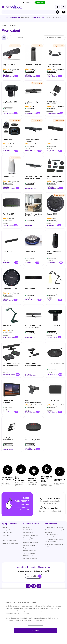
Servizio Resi (28, 530)
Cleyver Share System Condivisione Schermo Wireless (33, 364)
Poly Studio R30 (9, 65)
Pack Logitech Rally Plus (54, 178)
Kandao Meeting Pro (33, 65)
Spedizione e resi (29, 545)
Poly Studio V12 (9, 251)
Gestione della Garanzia (31, 535)
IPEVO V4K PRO (53, 289)
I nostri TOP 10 (28, 556)
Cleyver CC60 (52, 214)
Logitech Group (9, 139)
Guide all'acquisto (29, 553)
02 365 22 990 (50, 498)
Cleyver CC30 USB (10, 289)
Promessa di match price (10, 543)
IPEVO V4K (7, 326)
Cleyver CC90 (30, 251)
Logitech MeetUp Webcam (31, 103)
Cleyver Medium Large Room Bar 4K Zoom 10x (33, 178)
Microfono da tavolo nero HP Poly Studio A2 (33, 439)
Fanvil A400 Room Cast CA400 (54, 66)
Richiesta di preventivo (31, 543)
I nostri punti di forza (8, 530)
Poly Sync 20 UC (9, 214)
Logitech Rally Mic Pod (55, 363)
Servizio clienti (50, 508)
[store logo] (14, 7)
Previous (1, 18)
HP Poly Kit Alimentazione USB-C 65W (11, 439)
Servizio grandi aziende (9, 540)
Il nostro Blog (6, 535)
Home (4, 25)
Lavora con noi (7, 538)
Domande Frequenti (30, 550)
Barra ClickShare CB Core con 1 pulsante (33, 327)
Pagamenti (27, 548)
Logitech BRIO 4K (53, 326)
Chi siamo (5, 527)
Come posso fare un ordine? (54, 527)
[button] (9, 524)
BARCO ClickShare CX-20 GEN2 (54, 103)
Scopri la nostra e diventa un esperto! (34, 17)
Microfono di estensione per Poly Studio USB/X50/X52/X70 (33, 401)
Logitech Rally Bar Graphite (32, 140)
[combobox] (31, 12)
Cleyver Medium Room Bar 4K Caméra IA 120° (33, 215)
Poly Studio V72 (31, 289)
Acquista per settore (30, 558)
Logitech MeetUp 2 (54, 139)
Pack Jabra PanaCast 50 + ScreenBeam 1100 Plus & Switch (11, 364)
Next (66, 18)
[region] (33, 616)
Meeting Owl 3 (9, 177)
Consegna (27, 527)
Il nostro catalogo (8, 533)
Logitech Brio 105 (10, 102)
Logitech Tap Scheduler (8, 401)
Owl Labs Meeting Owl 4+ (54, 252)
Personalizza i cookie (35, 625)
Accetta (36, 630)
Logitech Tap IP (53, 400)
